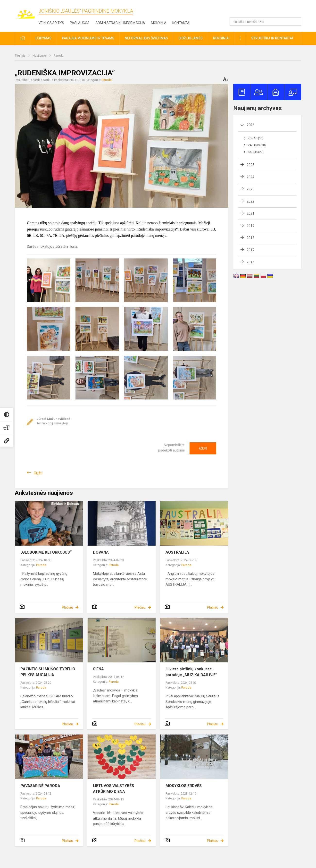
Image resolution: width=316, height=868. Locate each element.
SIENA (98, 669)
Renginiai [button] (221, 38)
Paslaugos (80, 23)
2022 (250, 201)
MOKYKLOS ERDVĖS (184, 786)
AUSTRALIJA (177, 552)
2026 (250, 125)
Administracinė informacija (120, 23)
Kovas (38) (256, 138)
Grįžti (38, 473)
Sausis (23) (256, 152)
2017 (250, 250)
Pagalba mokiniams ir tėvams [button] (88, 38)
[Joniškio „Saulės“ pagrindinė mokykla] (27, 12)
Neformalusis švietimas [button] (146, 38)
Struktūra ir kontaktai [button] (272, 38)
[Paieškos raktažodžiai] (265, 21)
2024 (250, 177)
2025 (250, 165)
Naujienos (40, 56)
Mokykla (159, 23)
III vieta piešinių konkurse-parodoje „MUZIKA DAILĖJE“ (191, 672)
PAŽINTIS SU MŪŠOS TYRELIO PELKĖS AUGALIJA (48, 672)
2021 (250, 213)
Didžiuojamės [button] (191, 38)
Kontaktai (181, 23)
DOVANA (101, 552)
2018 (250, 238)
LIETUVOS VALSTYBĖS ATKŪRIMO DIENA (113, 789)
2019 (250, 226)
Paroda (59, 56)
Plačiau (67, 607)
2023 (250, 189)
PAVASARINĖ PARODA (40, 786)
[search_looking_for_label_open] (296, 21)
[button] (268, 10)
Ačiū (203, 448)
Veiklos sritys (51, 23)
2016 (250, 262)
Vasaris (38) (257, 145)
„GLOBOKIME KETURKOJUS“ (46, 552)
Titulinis (21, 56)
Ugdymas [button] (43, 38)
